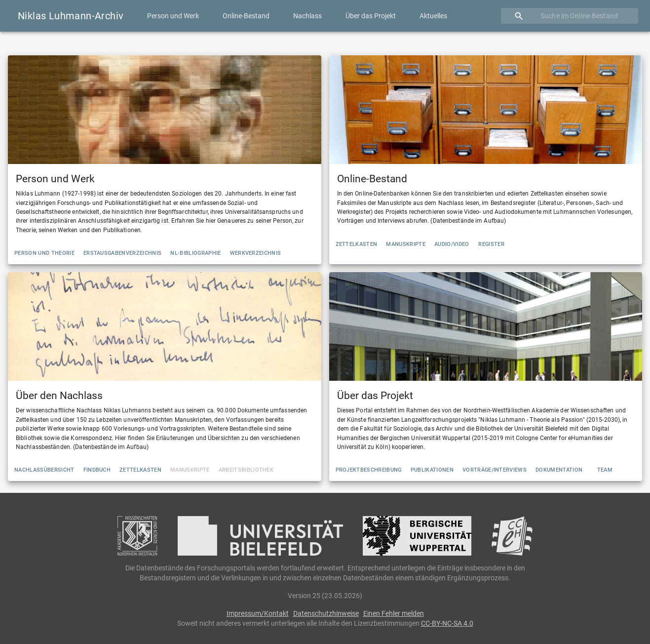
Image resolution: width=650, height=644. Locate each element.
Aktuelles (433, 16)
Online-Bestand (246, 16)
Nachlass (307, 16)
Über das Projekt (371, 16)
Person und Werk (173, 16)
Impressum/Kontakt (258, 613)
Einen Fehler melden (394, 613)
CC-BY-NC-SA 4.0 (447, 623)
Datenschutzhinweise (326, 613)
